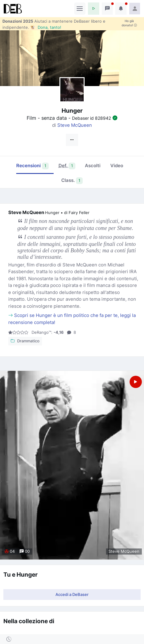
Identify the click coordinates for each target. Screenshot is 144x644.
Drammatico (25, 341)
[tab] (67, 166)
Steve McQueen (75, 125)
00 (25, 551)
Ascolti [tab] (93, 166)
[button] (94, 9)
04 (10, 551)
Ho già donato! (129, 23)
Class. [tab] (72, 181)
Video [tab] (117, 166)
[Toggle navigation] (80, 9)
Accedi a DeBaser (72, 594)
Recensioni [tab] (33, 166)
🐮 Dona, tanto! (46, 27)
